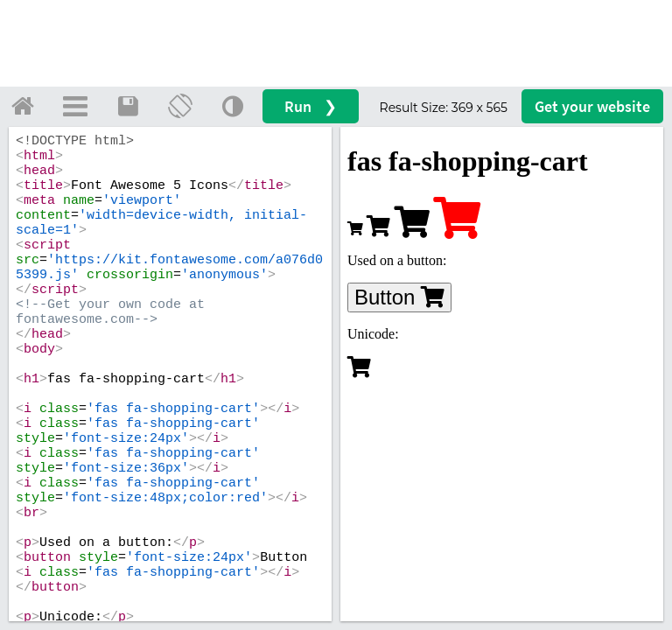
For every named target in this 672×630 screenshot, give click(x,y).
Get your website (592, 106)
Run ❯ (311, 106)
